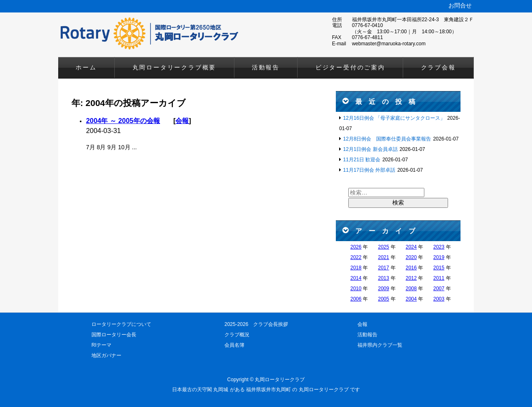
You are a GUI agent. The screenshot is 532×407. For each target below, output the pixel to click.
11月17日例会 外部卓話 (369, 170)
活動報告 (266, 67)
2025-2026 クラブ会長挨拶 (256, 324)
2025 (384, 247)
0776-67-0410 (368, 25)
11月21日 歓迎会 (362, 160)
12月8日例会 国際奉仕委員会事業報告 (387, 139)
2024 (411, 247)
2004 (411, 299)
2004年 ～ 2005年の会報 (123, 121)
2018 (356, 268)
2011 (439, 278)
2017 (384, 268)
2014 (356, 278)
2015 (439, 268)
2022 (356, 257)
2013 (384, 278)
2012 (411, 278)
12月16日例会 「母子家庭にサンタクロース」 (394, 118)
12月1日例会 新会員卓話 (370, 149)
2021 (384, 257)
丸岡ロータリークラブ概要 (175, 67)
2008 (411, 289)
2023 (439, 247)
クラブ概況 (237, 335)
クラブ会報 (438, 67)
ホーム (86, 67)
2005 (384, 299)
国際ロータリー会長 (114, 335)
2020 (411, 257)
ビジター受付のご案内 (350, 67)
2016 (411, 268)
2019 (439, 257)
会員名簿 (234, 345)
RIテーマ (101, 345)
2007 (439, 289)
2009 (384, 289)
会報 (182, 121)
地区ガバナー (106, 355)
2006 (356, 299)
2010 (356, 289)
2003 (439, 299)
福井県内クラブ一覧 (380, 345)
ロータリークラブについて (121, 324)
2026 (356, 247)
